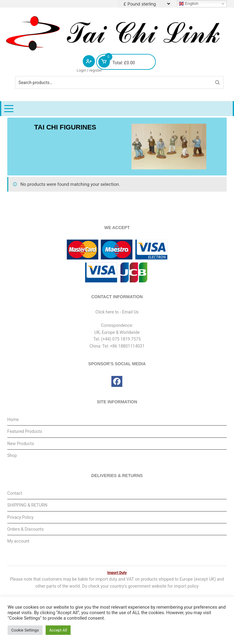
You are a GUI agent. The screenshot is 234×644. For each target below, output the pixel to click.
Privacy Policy (20, 517)
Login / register (89, 70)
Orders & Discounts (26, 529)
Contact (15, 493)
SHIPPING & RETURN (27, 505)
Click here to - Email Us (117, 312)
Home (13, 419)
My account (18, 541)
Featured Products (25, 431)
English (189, 4)
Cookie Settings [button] (25, 630)
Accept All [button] (58, 630)
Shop (12, 455)
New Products (21, 444)
